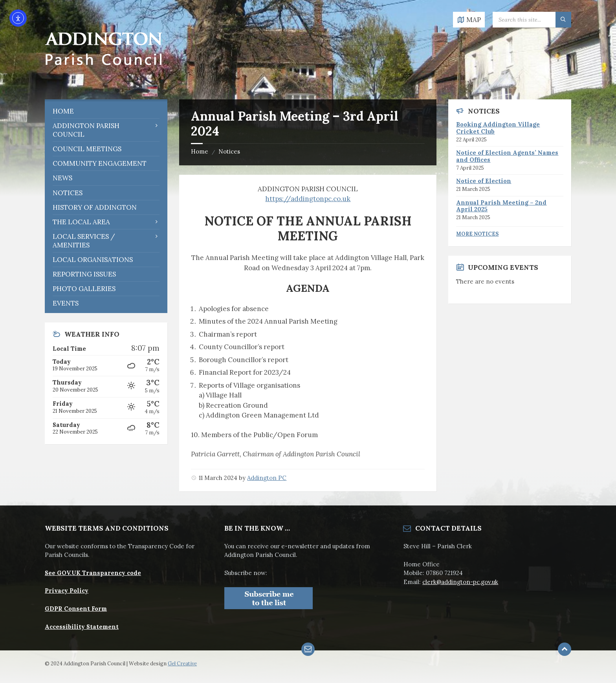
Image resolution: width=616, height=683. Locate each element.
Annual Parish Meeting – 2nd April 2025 (501, 206)
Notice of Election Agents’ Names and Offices (507, 156)
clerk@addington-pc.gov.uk (460, 582)
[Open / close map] (469, 20)
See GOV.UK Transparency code (93, 573)
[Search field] (532, 20)
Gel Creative (182, 663)
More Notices (477, 234)
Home (200, 151)
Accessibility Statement (82, 627)
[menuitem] (106, 111)
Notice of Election (484, 181)
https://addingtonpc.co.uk (308, 199)
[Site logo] (104, 83)
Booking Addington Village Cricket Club (498, 128)
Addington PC (267, 478)
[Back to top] (565, 649)
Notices (229, 151)
